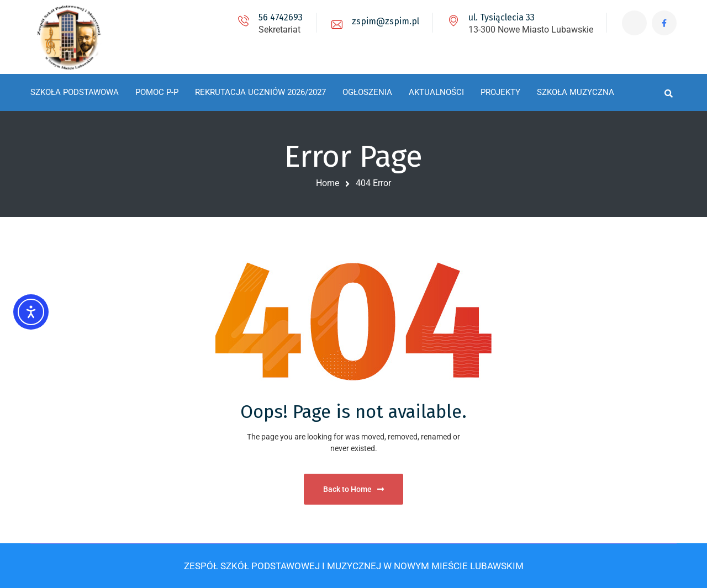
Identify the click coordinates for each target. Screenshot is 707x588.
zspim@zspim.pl (386, 21)
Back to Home (353, 489)
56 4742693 (281, 17)
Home (328, 183)
